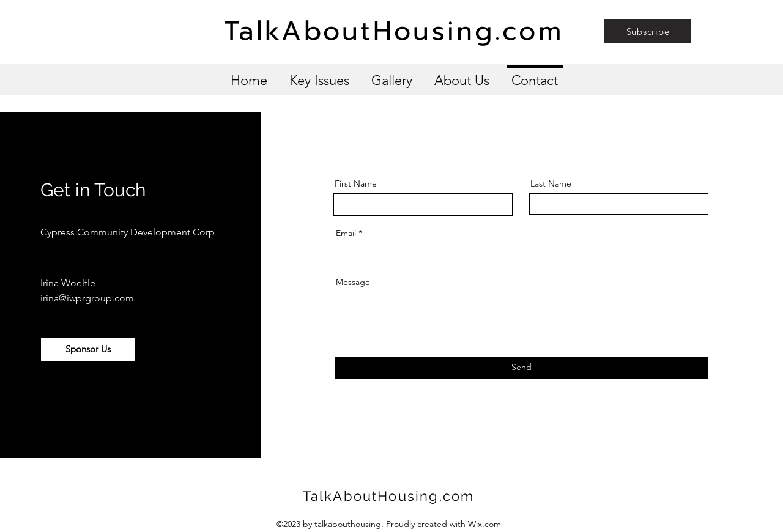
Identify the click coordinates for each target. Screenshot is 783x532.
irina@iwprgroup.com (87, 298)
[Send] (521, 368)
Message (353, 282)
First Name (356, 183)
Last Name (551, 183)
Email (346, 233)
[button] (648, 31)
